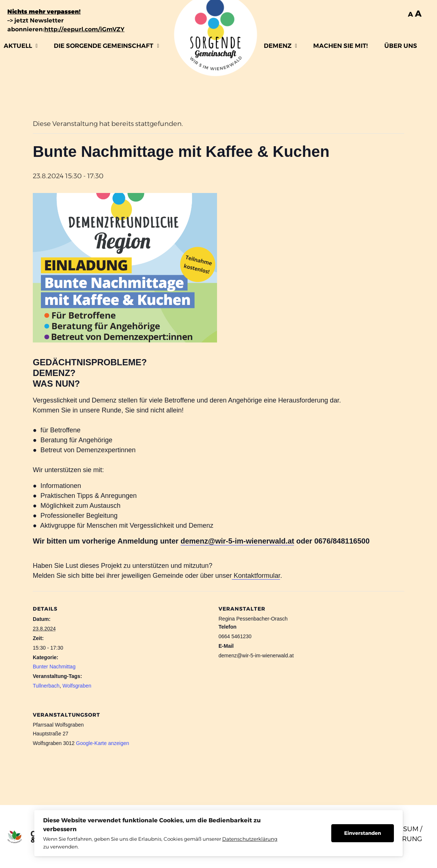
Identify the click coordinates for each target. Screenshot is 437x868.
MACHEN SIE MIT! (340, 46)
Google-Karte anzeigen (102, 743)
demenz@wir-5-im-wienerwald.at (237, 541)
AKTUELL (21, 46)
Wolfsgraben (77, 686)
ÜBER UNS (401, 46)
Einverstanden (363, 833)
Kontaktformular (256, 576)
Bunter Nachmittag (54, 667)
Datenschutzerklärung (250, 839)
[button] (21, 46)
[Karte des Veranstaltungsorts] (365, 748)
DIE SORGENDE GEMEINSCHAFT (106, 46)
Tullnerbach (46, 686)
